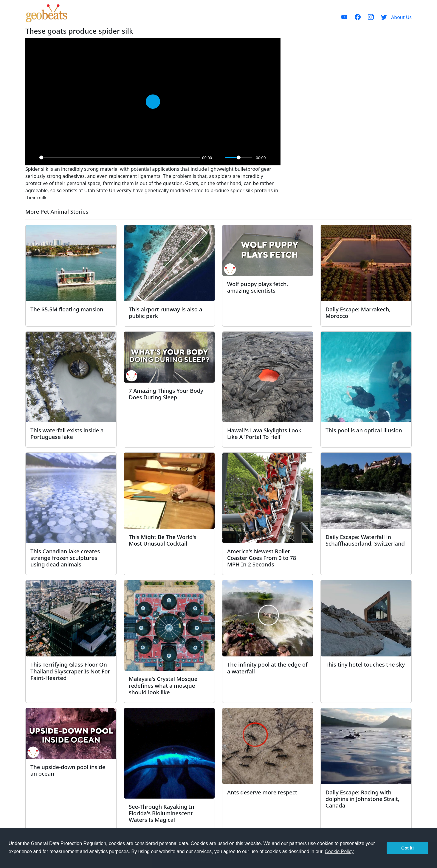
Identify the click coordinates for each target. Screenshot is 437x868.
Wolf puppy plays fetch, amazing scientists (258, 287)
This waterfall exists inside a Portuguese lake (67, 433)
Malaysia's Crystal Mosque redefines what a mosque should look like (163, 685)
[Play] (33, 158)
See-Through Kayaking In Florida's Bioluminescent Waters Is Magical (162, 813)
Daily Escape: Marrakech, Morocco (358, 312)
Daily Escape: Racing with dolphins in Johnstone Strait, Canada (362, 799)
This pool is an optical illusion (364, 430)
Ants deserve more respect (262, 792)
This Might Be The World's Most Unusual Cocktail (163, 540)
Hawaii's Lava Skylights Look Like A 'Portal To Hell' (264, 433)
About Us (401, 17)
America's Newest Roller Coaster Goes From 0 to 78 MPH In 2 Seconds (262, 558)
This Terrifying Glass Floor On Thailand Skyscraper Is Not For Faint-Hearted (70, 671)
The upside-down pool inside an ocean (68, 770)
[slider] (120, 157)
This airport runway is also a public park (165, 312)
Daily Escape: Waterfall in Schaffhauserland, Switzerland (365, 540)
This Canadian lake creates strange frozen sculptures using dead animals (65, 558)
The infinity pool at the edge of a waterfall (267, 668)
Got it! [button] (407, 848)
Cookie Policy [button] (339, 851)
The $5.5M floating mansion (67, 309)
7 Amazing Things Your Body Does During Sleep (166, 394)
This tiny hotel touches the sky (365, 664)
